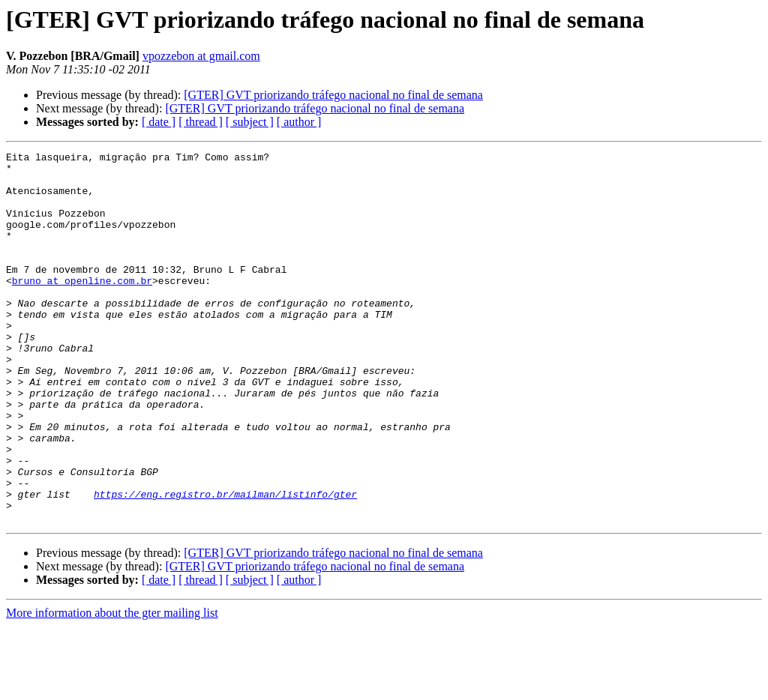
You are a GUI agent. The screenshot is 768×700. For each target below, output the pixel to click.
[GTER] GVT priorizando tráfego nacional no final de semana (333, 95)
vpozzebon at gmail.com (201, 56)
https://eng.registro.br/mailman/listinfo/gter (225, 564)
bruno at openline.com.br (82, 307)
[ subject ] (250, 122)
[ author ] (299, 122)
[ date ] (159, 122)
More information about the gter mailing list (112, 687)
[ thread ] (201, 122)
